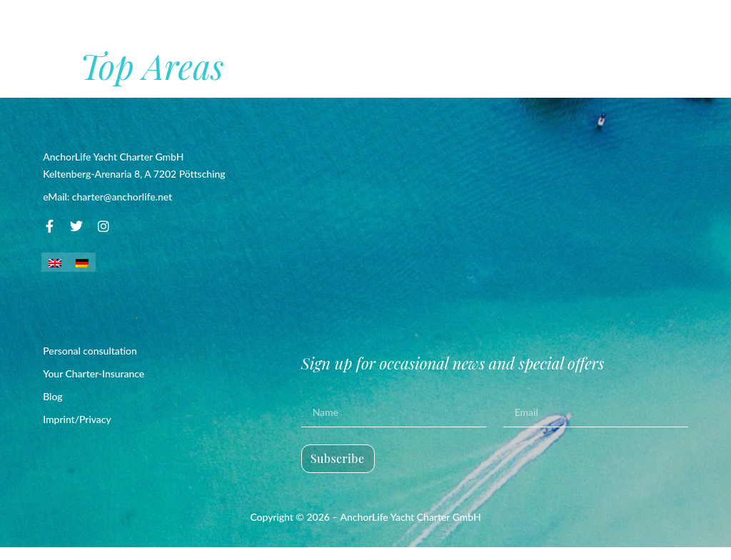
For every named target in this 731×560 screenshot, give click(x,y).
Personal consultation (90, 363)
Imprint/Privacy (77, 432)
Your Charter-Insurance (94, 386)
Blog (52, 409)
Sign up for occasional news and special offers (453, 376)
